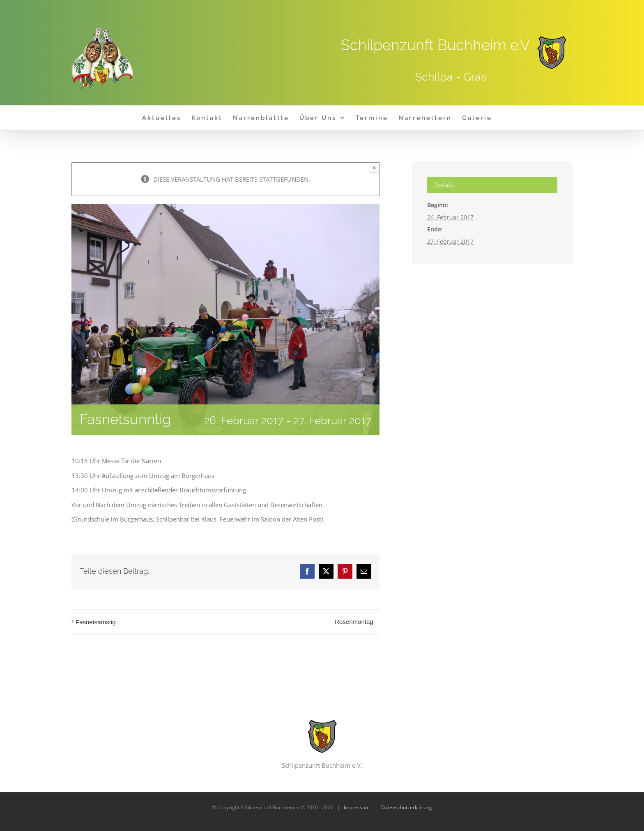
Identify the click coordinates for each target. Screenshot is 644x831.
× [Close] (374, 167)
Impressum (357, 807)
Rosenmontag (354, 622)
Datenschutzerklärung (407, 807)
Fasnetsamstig (96, 622)
